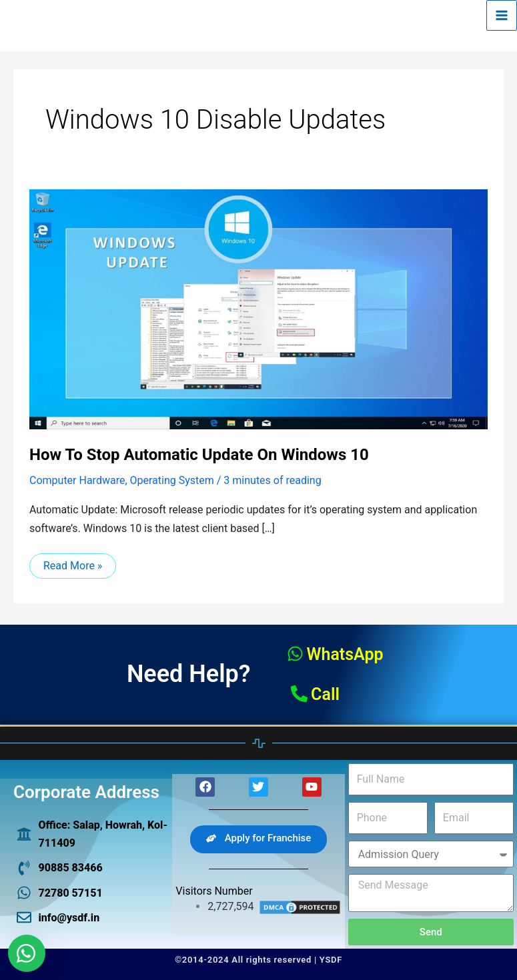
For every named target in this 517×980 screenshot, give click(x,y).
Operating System (172, 480)
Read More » (72, 563)
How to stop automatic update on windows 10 (199, 455)
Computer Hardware (77, 480)
